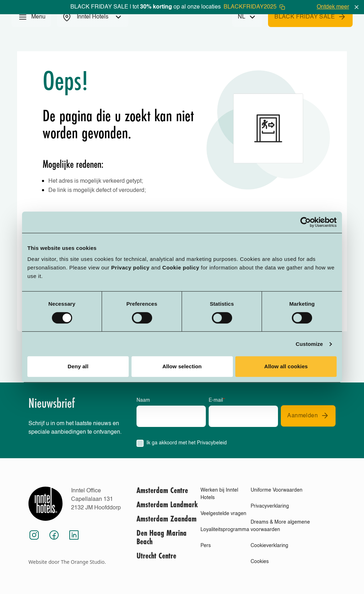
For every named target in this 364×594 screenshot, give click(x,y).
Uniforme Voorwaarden (277, 490)
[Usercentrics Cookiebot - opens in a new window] (306, 222)
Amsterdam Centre (162, 491)
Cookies (260, 562)
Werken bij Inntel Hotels (219, 494)
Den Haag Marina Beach (162, 538)
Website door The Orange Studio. (67, 562)
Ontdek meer (333, 7)
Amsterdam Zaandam (167, 519)
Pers (206, 546)
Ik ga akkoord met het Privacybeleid (187, 443)
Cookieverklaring (269, 546)
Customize (309, 344)
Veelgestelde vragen (223, 514)
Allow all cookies (286, 366)
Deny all (78, 366)
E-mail (217, 400)
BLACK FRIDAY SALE (310, 17)
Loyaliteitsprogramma (225, 530)
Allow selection (182, 366)
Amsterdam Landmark (167, 505)
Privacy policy (130, 267)
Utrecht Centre (156, 556)
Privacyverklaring (270, 506)
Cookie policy (181, 267)
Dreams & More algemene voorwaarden (280, 526)
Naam (143, 400)
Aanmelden (308, 416)
